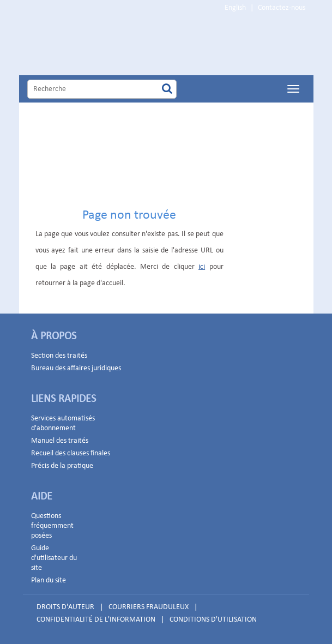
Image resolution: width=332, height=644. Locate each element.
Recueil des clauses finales (71, 453)
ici (202, 267)
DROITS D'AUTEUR (65, 607)
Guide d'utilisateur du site (54, 558)
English (235, 8)
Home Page (130, 46)
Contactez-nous (282, 8)
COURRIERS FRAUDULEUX (149, 607)
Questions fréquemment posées (52, 526)
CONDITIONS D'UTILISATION (213, 620)
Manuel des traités (60, 441)
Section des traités (59, 356)
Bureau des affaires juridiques (76, 368)
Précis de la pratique (62, 466)
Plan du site (49, 580)
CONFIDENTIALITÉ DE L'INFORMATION (96, 620)
